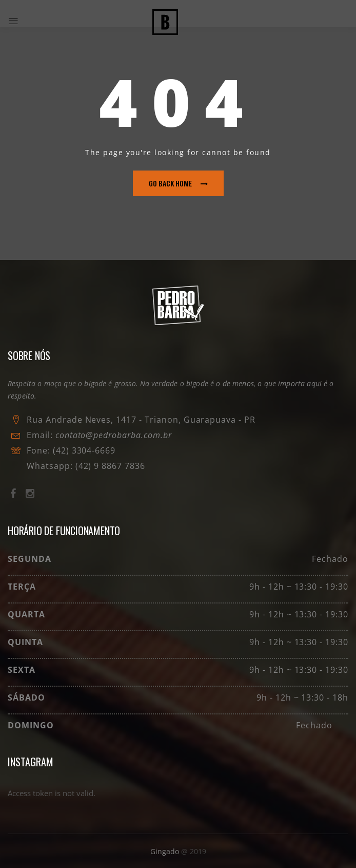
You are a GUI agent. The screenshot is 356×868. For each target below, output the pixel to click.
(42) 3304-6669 (84, 450)
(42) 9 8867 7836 (109, 466)
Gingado (166, 851)
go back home (178, 183)
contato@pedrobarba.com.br (114, 435)
